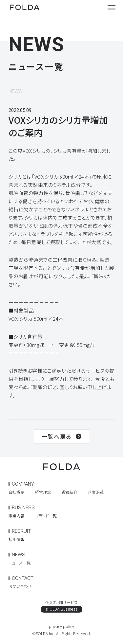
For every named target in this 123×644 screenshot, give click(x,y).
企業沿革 (96, 492)
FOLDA (25, 8)
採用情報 (16, 539)
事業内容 (16, 516)
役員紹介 (70, 492)
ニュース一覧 (20, 563)
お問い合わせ (20, 586)
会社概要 (16, 492)
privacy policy (61, 627)
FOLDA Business (63, 610)
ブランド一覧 (46, 516)
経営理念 (43, 492)
